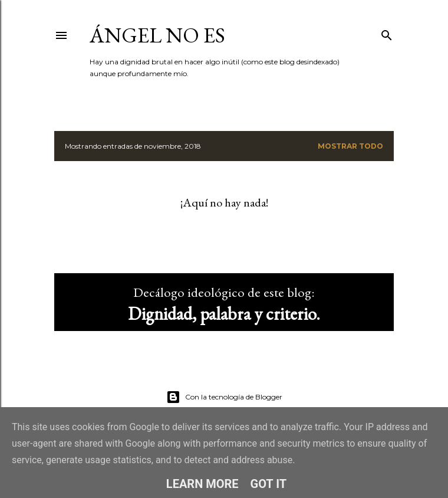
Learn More (202, 484)
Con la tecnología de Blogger (224, 397)
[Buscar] (387, 33)
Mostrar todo (350, 146)
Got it (269, 484)
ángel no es (157, 35)
